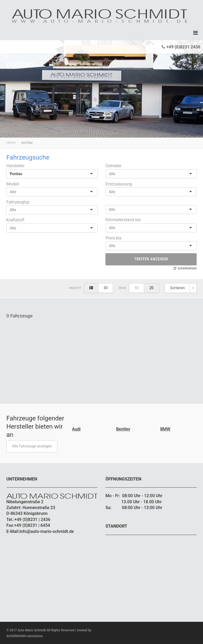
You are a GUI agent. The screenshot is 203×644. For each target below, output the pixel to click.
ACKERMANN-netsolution (25, 636)
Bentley (124, 429)
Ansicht (75, 288)
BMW (166, 429)
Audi (77, 429)
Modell (13, 184)
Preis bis (114, 238)
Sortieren (177, 288)
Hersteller (15, 166)
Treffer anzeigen (151, 259)
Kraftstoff (15, 220)
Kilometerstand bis (123, 220)
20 (151, 288)
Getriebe (113, 166)
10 (137, 288)
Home (11, 142)
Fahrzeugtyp (18, 202)
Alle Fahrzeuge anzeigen (32, 446)
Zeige (122, 288)
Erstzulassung (119, 184)
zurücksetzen (187, 268)
